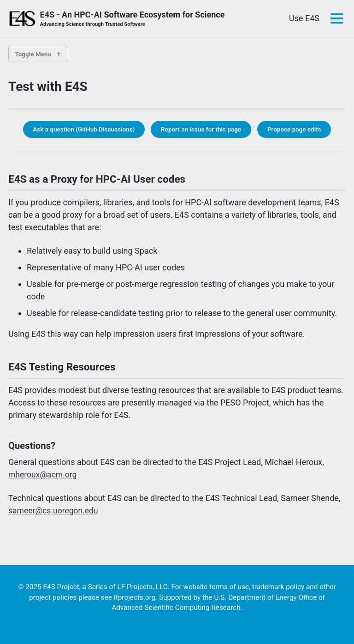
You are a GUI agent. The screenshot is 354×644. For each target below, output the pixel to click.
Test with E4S (48, 86)
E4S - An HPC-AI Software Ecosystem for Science (133, 19)
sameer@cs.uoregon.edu (54, 510)
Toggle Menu (33, 54)
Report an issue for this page (201, 129)
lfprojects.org (135, 597)
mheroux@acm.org (44, 474)
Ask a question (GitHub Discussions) (84, 129)
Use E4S (304, 18)
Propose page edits (294, 129)
